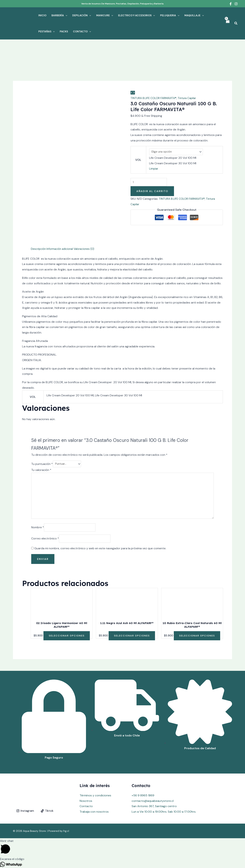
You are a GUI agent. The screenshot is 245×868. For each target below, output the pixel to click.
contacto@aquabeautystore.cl (153, 784)
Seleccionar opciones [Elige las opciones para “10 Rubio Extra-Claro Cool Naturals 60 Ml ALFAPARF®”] (197, 619)
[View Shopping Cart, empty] (227, 23)
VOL (138, 160)
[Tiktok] (47, 794)
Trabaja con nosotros (94, 795)
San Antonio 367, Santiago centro (154, 789)
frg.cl (66, 814)
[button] (1, 865)
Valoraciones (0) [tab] (87, 229)
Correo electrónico (45, 521)
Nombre (38, 510)
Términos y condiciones (95, 779)
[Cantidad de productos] (150, 183)
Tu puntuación (42, 444)
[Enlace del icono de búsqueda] (236, 23)
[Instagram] (236, 4)
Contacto (86, 789)
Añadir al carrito (152, 192)
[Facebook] (231, 4)
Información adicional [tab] (62, 229)
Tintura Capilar (189, 98)
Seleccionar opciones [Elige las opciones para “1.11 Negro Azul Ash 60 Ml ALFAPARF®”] (132, 619)
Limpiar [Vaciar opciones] (154, 169)
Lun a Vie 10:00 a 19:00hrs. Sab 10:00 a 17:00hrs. (164, 795)
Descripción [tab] (39, 229)
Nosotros (86, 784)
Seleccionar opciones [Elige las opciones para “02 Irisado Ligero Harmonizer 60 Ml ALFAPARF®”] (67, 619)
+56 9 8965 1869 (143, 779)
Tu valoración (41, 450)
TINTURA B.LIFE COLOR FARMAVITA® (154, 98)
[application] (66, 15)
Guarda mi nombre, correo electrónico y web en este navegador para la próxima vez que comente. (100, 531)
